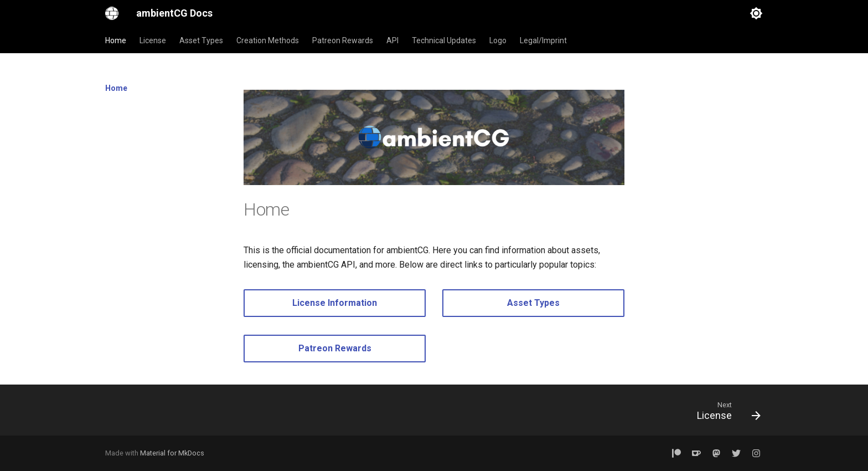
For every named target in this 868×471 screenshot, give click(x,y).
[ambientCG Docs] (112, 13)
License (153, 40)
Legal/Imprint (543, 40)
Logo (498, 40)
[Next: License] (725, 413)
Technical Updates (444, 40)
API (392, 40)
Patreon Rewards (343, 40)
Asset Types (201, 40)
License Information (335, 303)
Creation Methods (268, 40)
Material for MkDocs (172, 453)
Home (116, 40)
